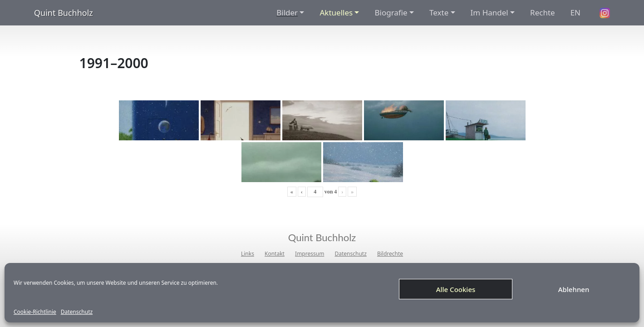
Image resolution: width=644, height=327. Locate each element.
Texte (439, 12)
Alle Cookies (456, 289)
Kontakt (275, 254)
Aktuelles (336, 12)
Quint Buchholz (64, 13)
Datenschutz (77, 312)
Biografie (391, 12)
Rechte (543, 12)
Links (248, 254)
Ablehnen (574, 289)
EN (575, 12)
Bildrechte (390, 254)
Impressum (310, 254)
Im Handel (489, 12)
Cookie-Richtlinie (35, 312)
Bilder (287, 12)
